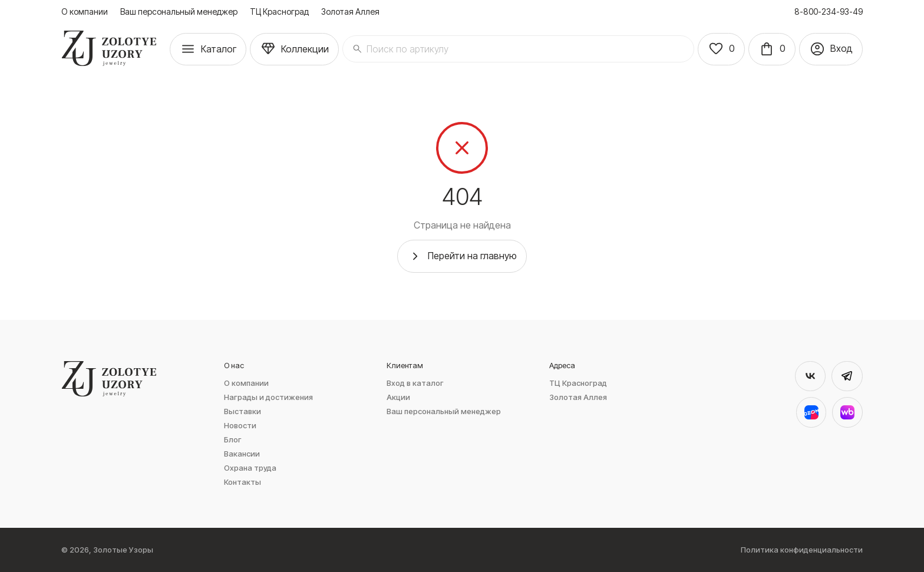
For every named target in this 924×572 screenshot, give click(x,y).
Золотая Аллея (350, 12)
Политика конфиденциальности (802, 550)
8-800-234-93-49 (829, 12)
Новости (240, 426)
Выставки (242, 411)
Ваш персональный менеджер (179, 12)
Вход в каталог (415, 383)
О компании (85, 12)
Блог (233, 440)
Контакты (242, 482)
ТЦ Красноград (279, 12)
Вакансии (242, 454)
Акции (398, 397)
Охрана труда (250, 468)
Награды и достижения (268, 397)
